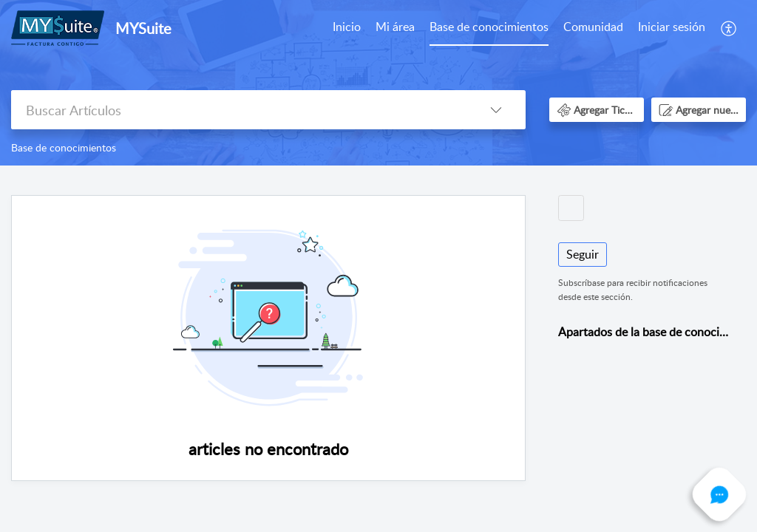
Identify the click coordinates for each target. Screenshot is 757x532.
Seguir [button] (583, 254)
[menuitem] (347, 28)
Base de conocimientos (489, 27)
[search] (239, 110)
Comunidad (593, 27)
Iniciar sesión (672, 27)
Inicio (347, 27)
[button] (729, 28)
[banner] (378, 83)
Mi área (395, 27)
